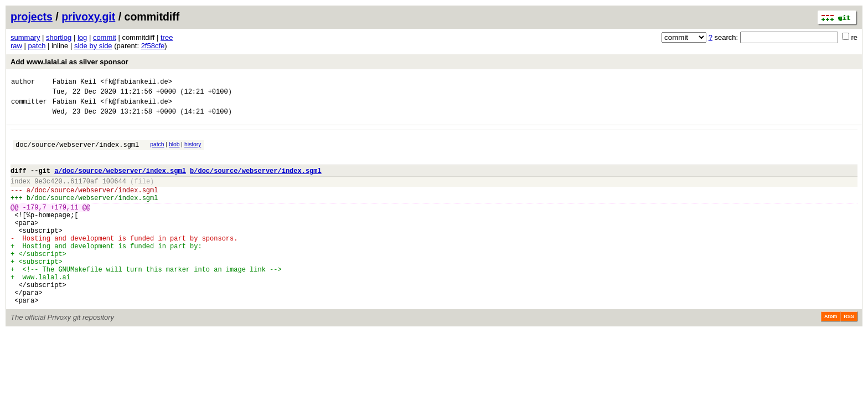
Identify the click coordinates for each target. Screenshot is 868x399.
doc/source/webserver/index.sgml (77, 153)
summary (25, 37)
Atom (831, 355)
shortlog (59, 37)
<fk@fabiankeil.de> (136, 83)
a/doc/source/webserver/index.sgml (120, 182)
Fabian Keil (74, 83)
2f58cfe (153, 46)
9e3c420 (48, 194)
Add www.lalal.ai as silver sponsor (69, 62)
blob (174, 151)
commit (105, 37)
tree (167, 37)
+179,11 (64, 225)
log (82, 37)
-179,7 (35, 225)
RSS (849, 355)
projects (32, 17)
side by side (93, 46)
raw (16, 46)
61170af (84, 194)
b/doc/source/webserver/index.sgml (256, 182)
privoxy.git (88, 17)
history (193, 151)
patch (37, 46)
